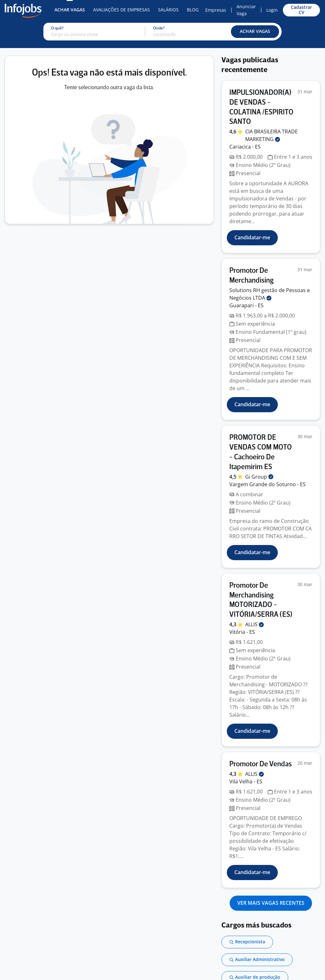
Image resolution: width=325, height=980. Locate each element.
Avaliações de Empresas (121, 10)
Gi (259, 477)
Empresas (216, 10)
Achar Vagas (70, 10)
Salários (168, 10)
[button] (255, 32)
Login (272, 10)
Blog (193, 10)
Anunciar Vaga (246, 10)
